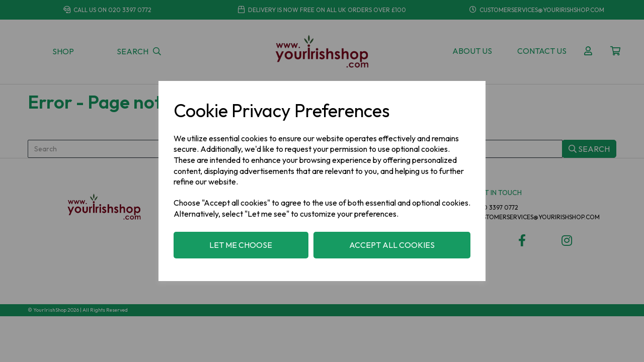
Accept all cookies (392, 245)
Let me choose (241, 245)
